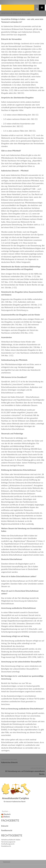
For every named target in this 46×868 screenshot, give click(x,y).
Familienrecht (7, 830)
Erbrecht (5, 826)
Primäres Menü (42, 8)
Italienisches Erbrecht (23, 761)
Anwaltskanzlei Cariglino (15, 798)
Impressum (7, 862)
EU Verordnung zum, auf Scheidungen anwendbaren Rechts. (23, 771)
